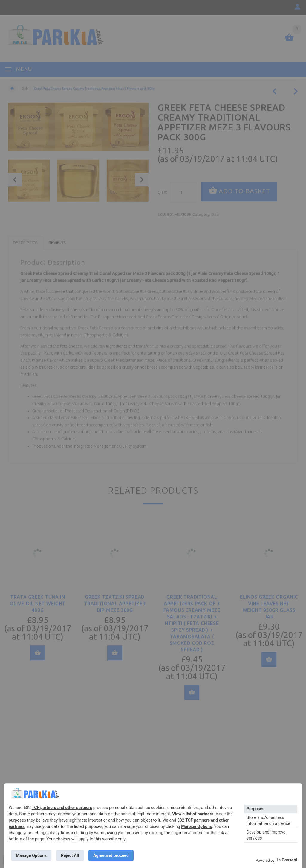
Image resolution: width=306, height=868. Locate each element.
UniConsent (286, 860)
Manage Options (196, 826)
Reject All (70, 855)
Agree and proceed (111, 855)
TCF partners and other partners (62, 808)
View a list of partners (193, 814)
